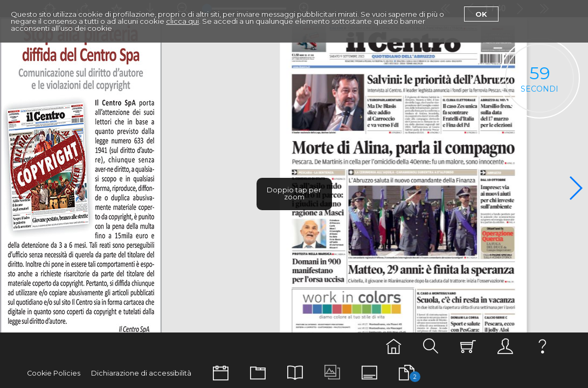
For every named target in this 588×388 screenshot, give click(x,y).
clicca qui (182, 21)
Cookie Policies (54, 373)
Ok (481, 14)
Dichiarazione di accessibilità (141, 373)
